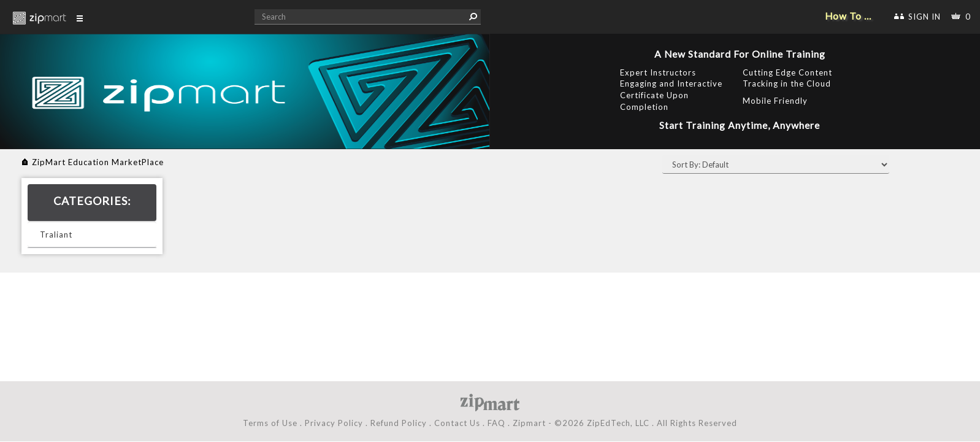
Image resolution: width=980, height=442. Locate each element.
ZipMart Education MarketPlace (98, 162)
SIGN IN (924, 17)
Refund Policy (399, 423)
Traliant (56, 235)
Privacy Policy (334, 423)
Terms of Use (270, 423)
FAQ (496, 423)
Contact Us (457, 423)
